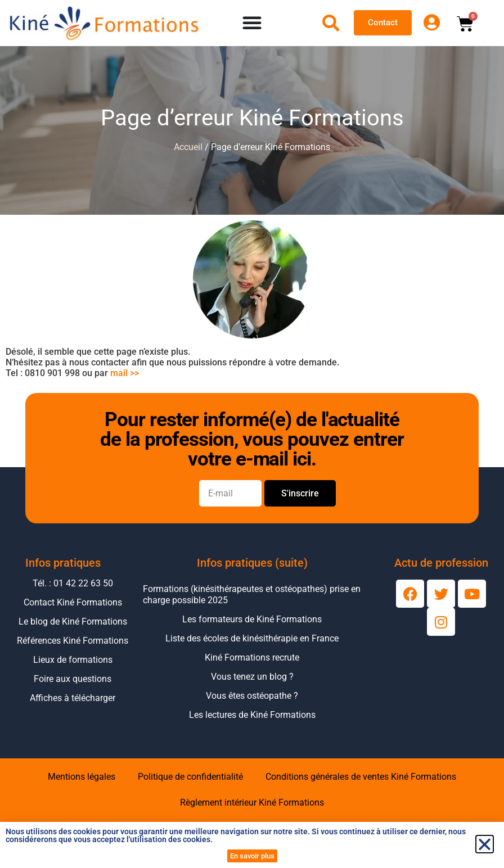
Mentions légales (82, 777)
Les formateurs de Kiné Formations (252, 619)
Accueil (188, 147)
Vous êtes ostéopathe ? (252, 696)
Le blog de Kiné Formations (73, 621)
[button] (485, 844)
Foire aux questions (73, 679)
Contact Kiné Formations (73, 602)
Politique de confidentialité (190, 777)
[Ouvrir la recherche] (331, 23)
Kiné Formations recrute (252, 657)
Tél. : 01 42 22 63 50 (73, 583)
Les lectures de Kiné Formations (252, 715)
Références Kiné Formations (73, 641)
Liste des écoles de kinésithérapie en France (252, 638)
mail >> (125, 373)
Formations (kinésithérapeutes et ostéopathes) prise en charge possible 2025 (252, 595)
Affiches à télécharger (73, 698)
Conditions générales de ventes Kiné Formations (361, 777)
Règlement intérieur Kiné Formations (252, 803)
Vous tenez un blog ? (252, 677)
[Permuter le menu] (252, 23)
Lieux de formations (73, 660)
